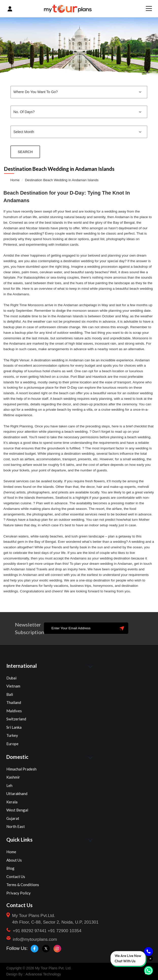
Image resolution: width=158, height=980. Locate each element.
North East (16, 826)
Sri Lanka (14, 727)
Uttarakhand (17, 794)
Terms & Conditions (23, 885)
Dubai (11, 678)
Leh (9, 785)
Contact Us (16, 877)
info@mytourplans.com (35, 939)
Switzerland (16, 719)
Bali (10, 694)
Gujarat (13, 818)
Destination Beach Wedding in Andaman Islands (62, 180)
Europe (12, 744)
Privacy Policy (19, 893)
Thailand (14, 702)
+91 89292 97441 (30, 931)
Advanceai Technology (43, 974)
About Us (14, 860)
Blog (10, 868)
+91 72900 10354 (65, 931)
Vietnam (13, 686)
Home (15, 180)
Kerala (12, 802)
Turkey (12, 735)
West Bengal (17, 810)
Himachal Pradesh (21, 769)
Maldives (14, 711)
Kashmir (13, 777)
